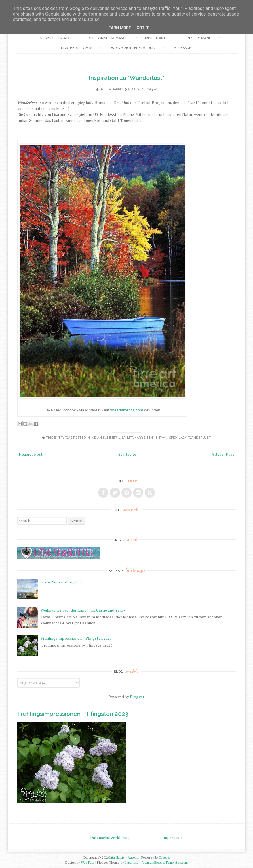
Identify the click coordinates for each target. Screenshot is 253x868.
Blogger (137, 697)
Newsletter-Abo (55, 38)
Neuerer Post (31, 454)
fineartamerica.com (127, 410)
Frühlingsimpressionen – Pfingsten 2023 (76, 638)
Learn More (119, 28)
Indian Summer (104, 438)
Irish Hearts (156, 38)
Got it (143, 28)
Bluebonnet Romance (108, 38)
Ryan (163, 438)
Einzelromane (198, 38)
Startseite (127, 454)
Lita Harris (136, 438)
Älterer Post (223, 454)
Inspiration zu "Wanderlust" (126, 78)
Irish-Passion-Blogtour (61, 582)
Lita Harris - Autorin (124, 857)
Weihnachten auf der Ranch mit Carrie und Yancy (83, 610)
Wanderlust (200, 438)
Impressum (182, 48)
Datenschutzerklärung (132, 48)
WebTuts (88, 862)
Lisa (122, 438)
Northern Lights (77, 48)
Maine (152, 438)
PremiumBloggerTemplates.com (165, 862)
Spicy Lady (178, 438)
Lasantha (132, 862)
